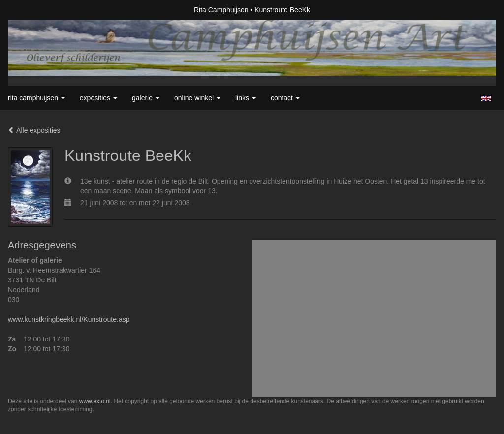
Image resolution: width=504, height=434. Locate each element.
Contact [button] (285, 98)
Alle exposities (34, 130)
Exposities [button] (98, 98)
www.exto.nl (95, 401)
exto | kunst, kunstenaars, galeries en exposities (36, 10)
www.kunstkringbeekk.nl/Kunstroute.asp (69, 319)
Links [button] (246, 98)
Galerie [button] (146, 98)
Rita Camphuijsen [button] (36, 98)
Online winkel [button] (197, 98)
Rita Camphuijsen (221, 10)
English (486, 98)
